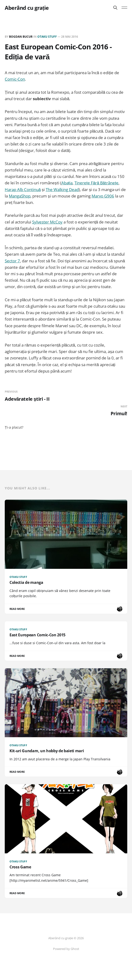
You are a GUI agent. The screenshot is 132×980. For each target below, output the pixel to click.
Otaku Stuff (47, 37)
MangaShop (20, 196)
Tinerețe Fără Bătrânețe (96, 183)
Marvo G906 (103, 196)
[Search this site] (115, 8)
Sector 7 (12, 261)
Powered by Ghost (66, 949)
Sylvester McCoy (47, 222)
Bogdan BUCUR (21, 37)
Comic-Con (15, 79)
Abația (67, 183)
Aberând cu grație (27, 8)
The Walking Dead (62, 189)
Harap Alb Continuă (23, 189)
